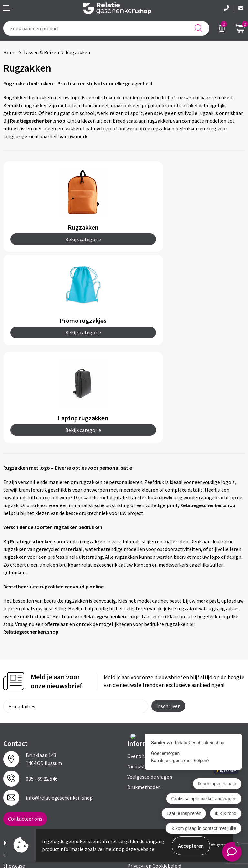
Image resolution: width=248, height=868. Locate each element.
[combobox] (106, 28)
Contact (12, 762)
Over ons (137, 663)
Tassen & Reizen (41, 52)
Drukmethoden (144, 694)
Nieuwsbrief (140, 673)
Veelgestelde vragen (150, 683)
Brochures (15, 783)
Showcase (14, 772)
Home (10, 52)
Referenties (16, 793)
